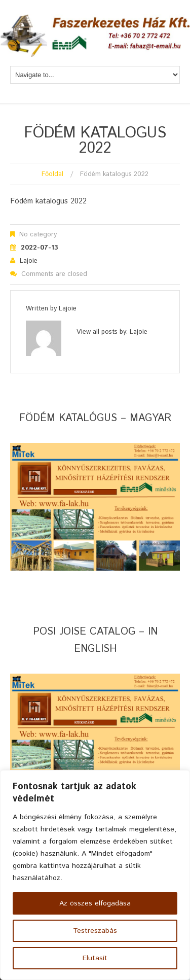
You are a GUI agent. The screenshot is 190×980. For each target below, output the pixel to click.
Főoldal (52, 174)
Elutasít (95, 958)
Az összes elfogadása (95, 903)
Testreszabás (95, 931)
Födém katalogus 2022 (48, 201)
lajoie (29, 261)
